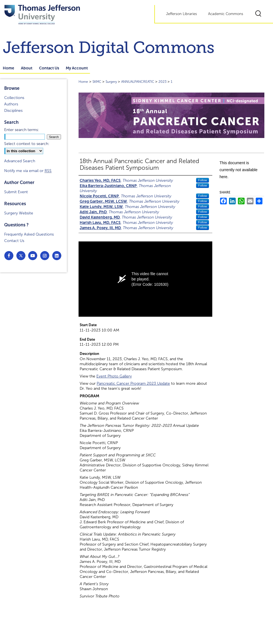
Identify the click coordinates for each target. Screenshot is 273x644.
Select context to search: (27, 144)
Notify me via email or (28, 171)
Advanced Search (20, 161)
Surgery (112, 82)
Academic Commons (226, 14)
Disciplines (13, 111)
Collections (14, 98)
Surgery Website (19, 213)
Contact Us (14, 241)
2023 (163, 82)
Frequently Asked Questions (29, 234)
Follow (203, 180)
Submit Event (16, 192)
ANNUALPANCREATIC (138, 82)
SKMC (97, 82)
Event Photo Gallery (114, 376)
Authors (11, 104)
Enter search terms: (22, 130)
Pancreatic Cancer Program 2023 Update (133, 383)
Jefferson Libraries (181, 14)
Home (83, 82)
